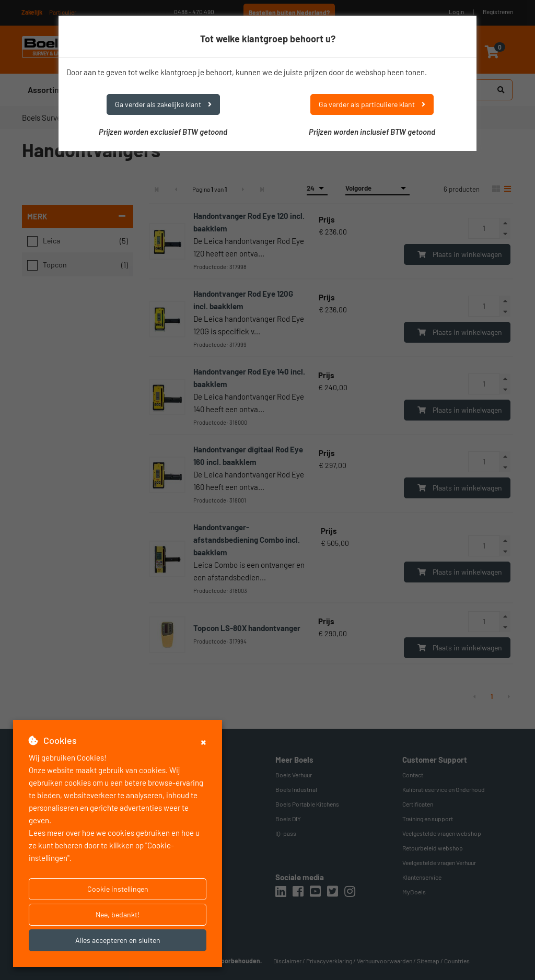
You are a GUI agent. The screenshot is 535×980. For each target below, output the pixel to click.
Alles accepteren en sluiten (118, 940)
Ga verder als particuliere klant (372, 104)
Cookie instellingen (118, 889)
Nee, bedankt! (118, 914)
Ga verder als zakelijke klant (163, 104)
